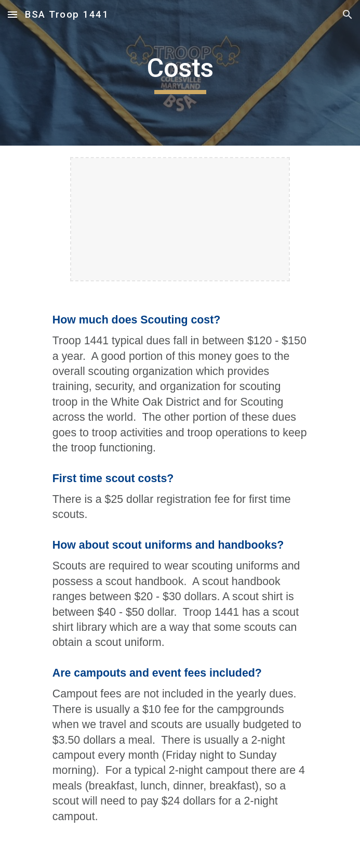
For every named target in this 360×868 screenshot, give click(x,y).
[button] (12, 14)
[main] (180, 73)
